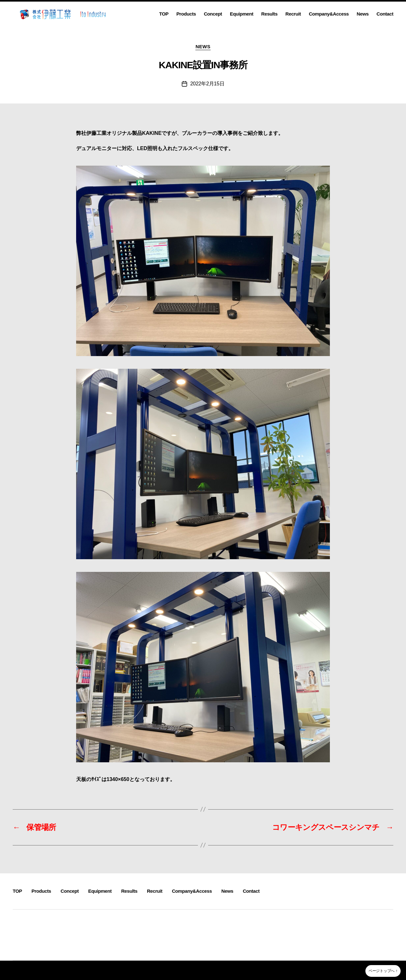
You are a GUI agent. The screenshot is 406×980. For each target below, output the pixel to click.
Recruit (293, 14)
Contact (385, 14)
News (363, 14)
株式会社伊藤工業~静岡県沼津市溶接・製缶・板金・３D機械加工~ (84, 970)
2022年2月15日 (207, 84)
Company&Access (329, 14)
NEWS (203, 46)
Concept (213, 14)
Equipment (242, 14)
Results (269, 14)
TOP (164, 14)
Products (186, 14)
